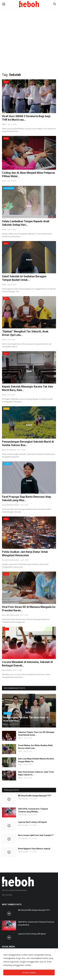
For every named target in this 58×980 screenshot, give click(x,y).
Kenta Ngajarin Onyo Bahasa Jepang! (34, 849)
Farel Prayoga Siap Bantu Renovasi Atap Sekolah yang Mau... (26, 498)
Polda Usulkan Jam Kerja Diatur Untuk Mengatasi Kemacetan (25, 554)
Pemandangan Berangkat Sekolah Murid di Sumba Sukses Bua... (28, 443)
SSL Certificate (8, 899)
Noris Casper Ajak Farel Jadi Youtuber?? (36, 835)
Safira (4, 181)
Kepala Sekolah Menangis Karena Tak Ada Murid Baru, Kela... (27, 388)
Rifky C (4, 124)
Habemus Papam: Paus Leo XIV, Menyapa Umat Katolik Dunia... (36, 734)
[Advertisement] (29, 30)
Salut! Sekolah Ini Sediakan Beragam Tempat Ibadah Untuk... (24, 278)
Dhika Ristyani (7, 670)
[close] (55, 951)
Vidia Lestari (23, 815)
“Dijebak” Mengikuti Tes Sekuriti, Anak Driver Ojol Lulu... (25, 333)
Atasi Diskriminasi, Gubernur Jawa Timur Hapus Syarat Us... (36, 773)
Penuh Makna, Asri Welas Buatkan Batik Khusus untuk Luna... (35, 747)
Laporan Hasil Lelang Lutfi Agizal (32, 822)
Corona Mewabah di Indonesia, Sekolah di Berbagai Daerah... (27, 664)
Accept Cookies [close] (29, 972)
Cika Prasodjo (23, 799)
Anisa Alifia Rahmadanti (11, 505)
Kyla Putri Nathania (9, 450)
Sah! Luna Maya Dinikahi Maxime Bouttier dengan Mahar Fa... (36, 760)
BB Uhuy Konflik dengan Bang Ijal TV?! (35, 796)
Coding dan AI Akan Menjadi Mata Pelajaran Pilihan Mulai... (29, 174)
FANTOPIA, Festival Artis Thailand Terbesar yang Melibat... (33, 810)
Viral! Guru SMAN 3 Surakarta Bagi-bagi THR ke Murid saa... (26, 118)
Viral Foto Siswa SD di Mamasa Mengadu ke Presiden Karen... (29, 609)
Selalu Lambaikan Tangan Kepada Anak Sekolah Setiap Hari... (26, 223)
